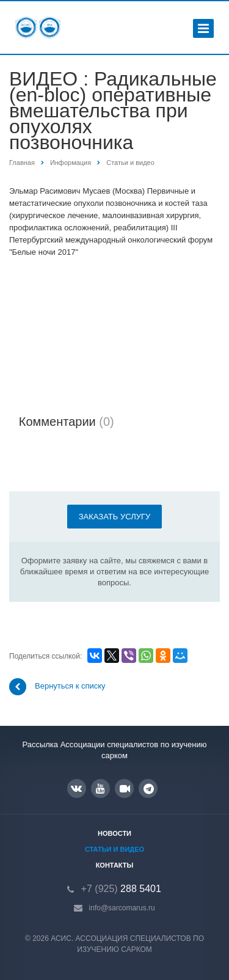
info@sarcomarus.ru (122, 908)
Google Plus (149, 788)
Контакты (115, 865)
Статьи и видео (114, 849)
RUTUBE (125, 788)
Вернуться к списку (57, 687)
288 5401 (121, 889)
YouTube (100, 788)
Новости (114, 833)
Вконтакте (76, 788)
